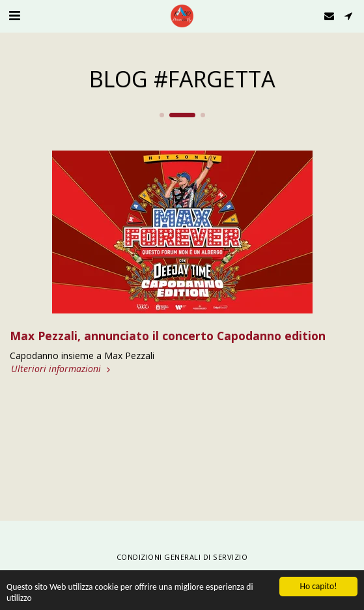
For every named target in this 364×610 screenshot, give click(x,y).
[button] (14, 15)
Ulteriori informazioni (62, 369)
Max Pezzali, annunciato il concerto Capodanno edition (168, 336)
